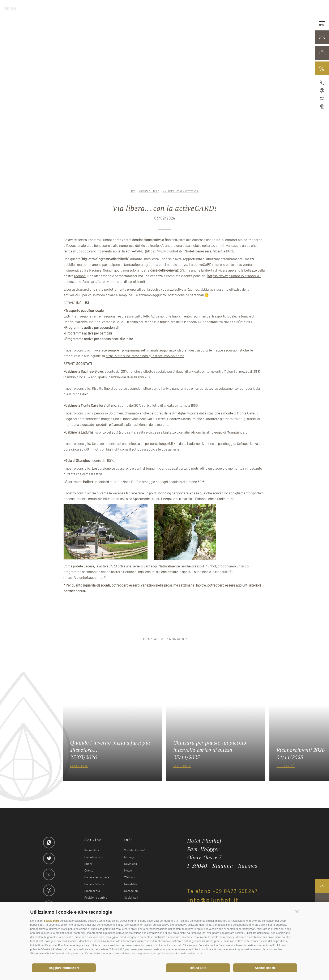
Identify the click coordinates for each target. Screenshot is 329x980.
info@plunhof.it (213, 900)
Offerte (89, 870)
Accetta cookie (265, 968)
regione (80, 276)
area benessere (98, 245)
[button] (297, 911)
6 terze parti (51, 921)
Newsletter (131, 884)
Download (131, 864)
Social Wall (131, 897)
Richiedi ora (92, 891)
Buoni (88, 864)
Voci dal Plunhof (134, 850)
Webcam (130, 877)
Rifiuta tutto (198, 968)
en (13, 8)
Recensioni (131, 891)
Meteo (128, 870)
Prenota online (94, 857)
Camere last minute (97, 877)
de (7, 8)
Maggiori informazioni (64, 968)
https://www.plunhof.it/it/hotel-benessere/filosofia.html (190, 251)
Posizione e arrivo (96, 897)
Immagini (130, 857)
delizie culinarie (147, 245)
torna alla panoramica (164, 639)
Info (129, 840)
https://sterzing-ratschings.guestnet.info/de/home (145, 356)
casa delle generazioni (167, 270)
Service (93, 840)
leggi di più (79, 766)
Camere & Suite (94, 884)
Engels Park (92, 850)
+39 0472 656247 (235, 891)
